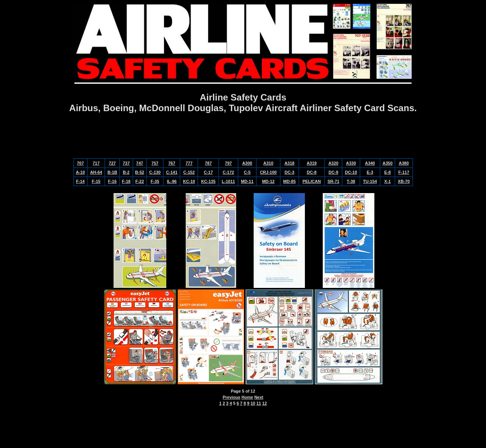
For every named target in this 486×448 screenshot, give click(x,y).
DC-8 (312, 172)
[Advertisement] (243, 137)
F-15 (96, 181)
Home (247, 397)
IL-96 (172, 181)
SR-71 (333, 181)
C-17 (208, 172)
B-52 (140, 172)
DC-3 (289, 172)
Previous (232, 397)
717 (96, 163)
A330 (351, 163)
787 (208, 163)
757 (155, 163)
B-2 (126, 172)
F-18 (126, 181)
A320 (333, 163)
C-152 (189, 172)
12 (265, 403)
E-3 (370, 172)
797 (228, 163)
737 (126, 163)
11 (259, 403)
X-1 (387, 181)
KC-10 (189, 181)
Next (259, 397)
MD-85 (290, 181)
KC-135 (208, 181)
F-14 (80, 181)
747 (140, 163)
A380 (404, 163)
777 (189, 163)
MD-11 (247, 181)
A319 (312, 163)
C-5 (247, 172)
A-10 (80, 172)
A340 (370, 163)
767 (172, 163)
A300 (247, 163)
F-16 (112, 181)
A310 (268, 163)
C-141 (172, 172)
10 (253, 403)
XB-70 (404, 181)
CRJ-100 (268, 172)
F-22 (140, 181)
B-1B (112, 172)
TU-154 (370, 181)
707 (80, 163)
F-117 (404, 172)
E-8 (387, 172)
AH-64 (96, 172)
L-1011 (228, 181)
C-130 (155, 172)
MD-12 (268, 181)
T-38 (351, 181)
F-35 (155, 181)
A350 (388, 163)
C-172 (228, 172)
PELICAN (312, 181)
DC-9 (333, 172)
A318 (289, 163)
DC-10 (351, 172)
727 (112, 163)
